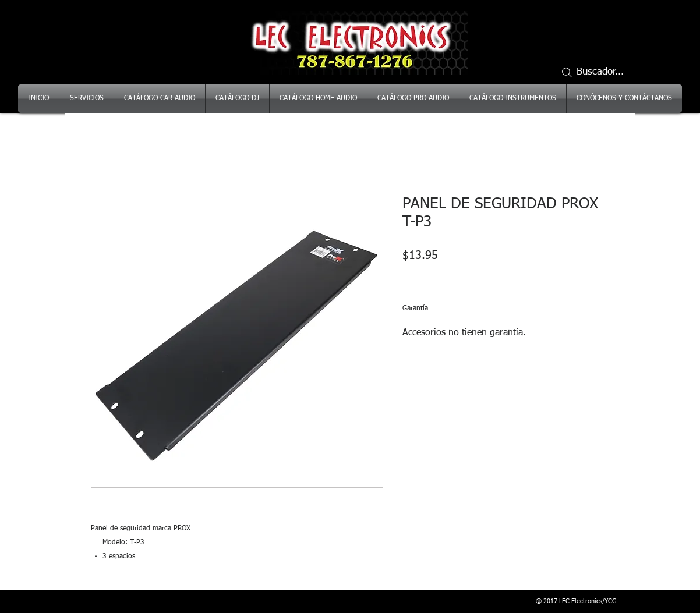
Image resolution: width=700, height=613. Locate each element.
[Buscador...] (598, 72)
